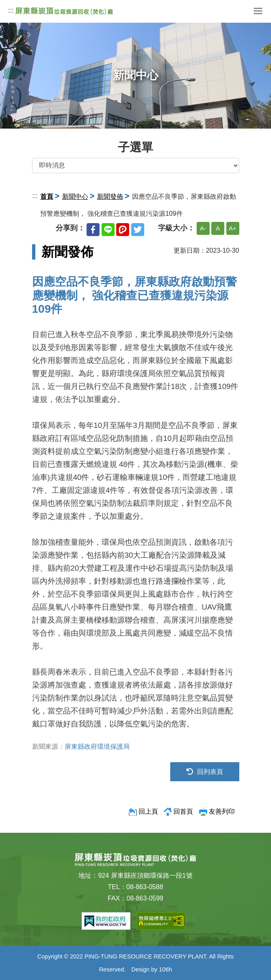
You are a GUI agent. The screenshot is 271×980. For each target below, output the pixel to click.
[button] (258, 10)
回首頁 (183, 811)
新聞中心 (75, 197)
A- (203, 228)
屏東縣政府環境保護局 (97, 747)
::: (11, 10)
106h (165, 969)
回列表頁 (205, 772)
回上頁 (148, 811)
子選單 (135, 147)
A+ (233, 228)
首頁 (47, 197)
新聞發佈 (110, 197)
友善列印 (222, 811)
